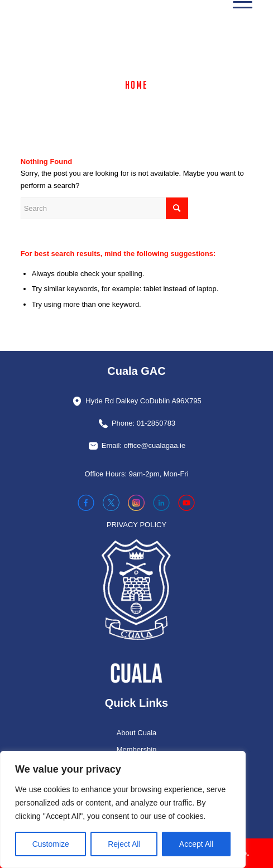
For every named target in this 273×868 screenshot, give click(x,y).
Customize (51, 844)
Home (136, 85)
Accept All (196, 844)
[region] (123, 809)
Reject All (124, 844)
